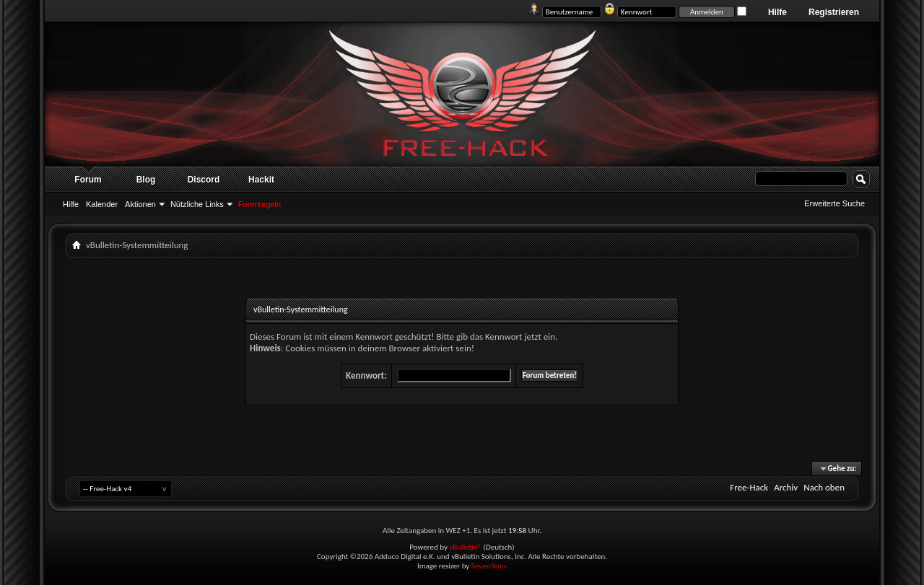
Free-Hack (749, 487)
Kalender (102, 204)
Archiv (786, 487)
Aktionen (140, 204)
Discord (204, 180)
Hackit (261, 180)
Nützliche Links (197, 204)
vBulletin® (465, 547)
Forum (88, 180)
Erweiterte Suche (834, 203)
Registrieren (834, 12)
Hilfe (777, 12)
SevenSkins (489, 566)
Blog (146, 180)
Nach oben (824, 487)
